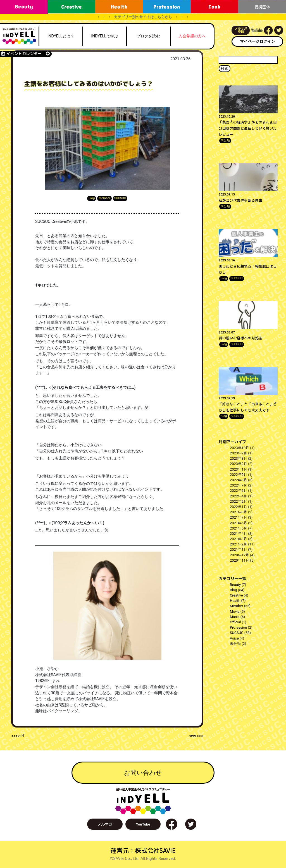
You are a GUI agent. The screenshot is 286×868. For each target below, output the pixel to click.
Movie (235, 611)
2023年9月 (239, 453)
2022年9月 (239, 475)
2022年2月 (239, 501)
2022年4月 (239, 496)
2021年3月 (239, 539)
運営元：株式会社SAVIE (143, 851)
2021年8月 (239, 512)
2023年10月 (239, 448)
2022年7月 (239, 485)
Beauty (235, 585)
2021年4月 (239, 534)
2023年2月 (239, 464)
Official (235, 622)
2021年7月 (239, 517)
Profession (238, 627)
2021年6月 (239, 523)
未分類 (225, 140)
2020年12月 (239, 555)
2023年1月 (239, 469)
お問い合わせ (143, 772)
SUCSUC (120, 198)
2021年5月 (239, 528)
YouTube (143, 824)
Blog (92, 198)
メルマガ (105, 824)
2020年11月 (239, 560)
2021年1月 (239, 549)
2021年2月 (239, 544)
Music (235, 617)
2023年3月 (239, 458)
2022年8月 (239, 480)
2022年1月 (239, 507)
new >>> (196, 736)
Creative (236, 595)
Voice (234, 638)
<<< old (17, 736)
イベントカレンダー (26, 54)
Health (235, 601)
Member (104, 198)
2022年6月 (239, 491)
